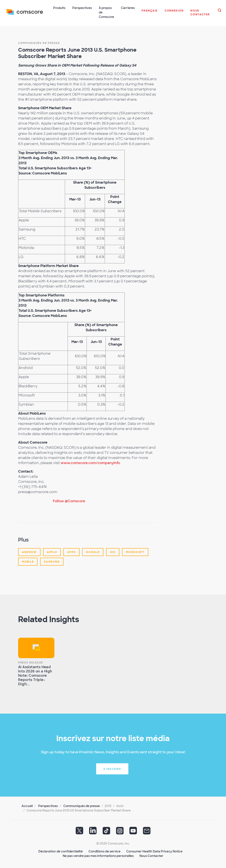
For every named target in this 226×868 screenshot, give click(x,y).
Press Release (31, 662)
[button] (150, 13)
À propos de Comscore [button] (107, 12)
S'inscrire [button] (112, 769)
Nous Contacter (151, 855)
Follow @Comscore (69, 501)
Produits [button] (59, 8)
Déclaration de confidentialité (61, 851)
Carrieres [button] (128, 8)
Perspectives (48, 806)
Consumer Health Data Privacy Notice (154, 851)
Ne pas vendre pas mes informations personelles (98, 855)
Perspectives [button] (82, 8)
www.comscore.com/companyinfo (90, 462)
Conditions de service (104, 851)
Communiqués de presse (39, 43)
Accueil (27, 806)
